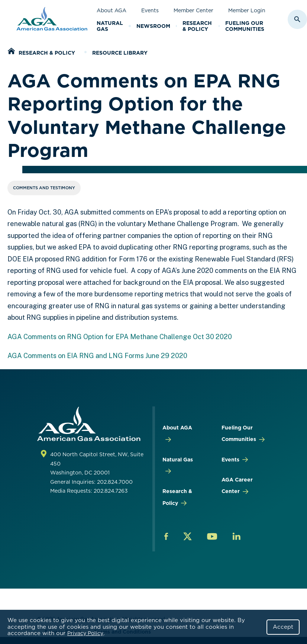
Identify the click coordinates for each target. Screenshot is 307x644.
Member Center (193, 10)
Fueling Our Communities (245, 26)
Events (150, 10)
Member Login (247, 10)
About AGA (112, 10)
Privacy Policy (85, 633)
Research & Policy (197, 26)
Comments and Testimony (44, 188)
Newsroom (153, 26)
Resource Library (120, 53)
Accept (283, 627)
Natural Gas (110, 26)
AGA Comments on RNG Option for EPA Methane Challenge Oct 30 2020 (120, 337)
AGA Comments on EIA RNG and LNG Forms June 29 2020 (97, 356)
